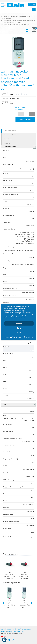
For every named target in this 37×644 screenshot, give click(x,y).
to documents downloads (21, 108)
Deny (19, 328)
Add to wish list (25, 120)
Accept (19, 323)
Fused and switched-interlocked (12, 22)
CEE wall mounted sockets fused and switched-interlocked (18, 20)
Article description (11, 131)
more (19, 333)
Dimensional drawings (12, 135)
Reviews (7, 143)
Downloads (8, 139)
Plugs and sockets (6, 18)
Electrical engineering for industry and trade (17, 16)
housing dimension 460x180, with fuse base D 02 (15, 24)
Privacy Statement (19, 631)
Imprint (10, 631)
